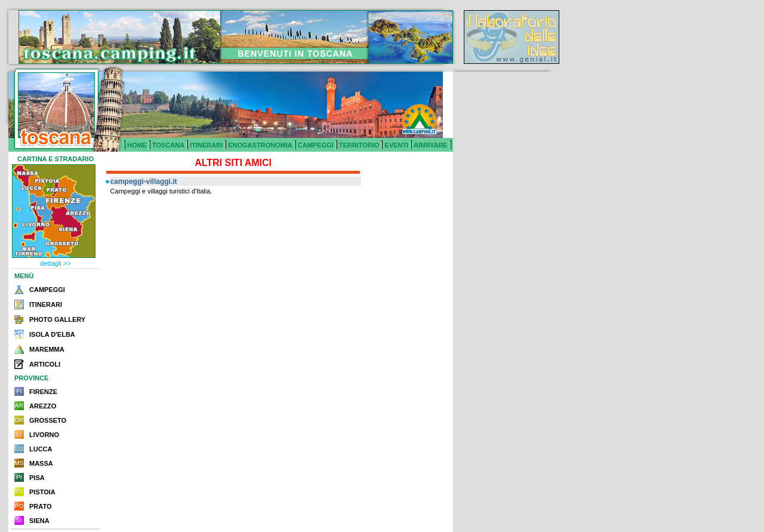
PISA (37, 478)
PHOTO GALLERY (57, 319)
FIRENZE (43, 392)
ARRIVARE (431, 145)
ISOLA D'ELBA (52, 334)
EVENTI (396, 145)
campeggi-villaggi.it (144, 182)
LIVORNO (44, 435)
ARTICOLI (45, 364)
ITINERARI (206, 145)
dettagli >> (55, 263)
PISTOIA (42, 492)
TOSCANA (168, 145)
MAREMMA (47, 349)
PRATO (41, 506)
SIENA (39, 521)
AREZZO (43, 406)
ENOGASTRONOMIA (260, 145)
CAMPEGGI (316, 145)
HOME (137, 145)
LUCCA (41, 449)
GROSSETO (48, 420)
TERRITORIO (359, 145)
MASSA (41, 463)
